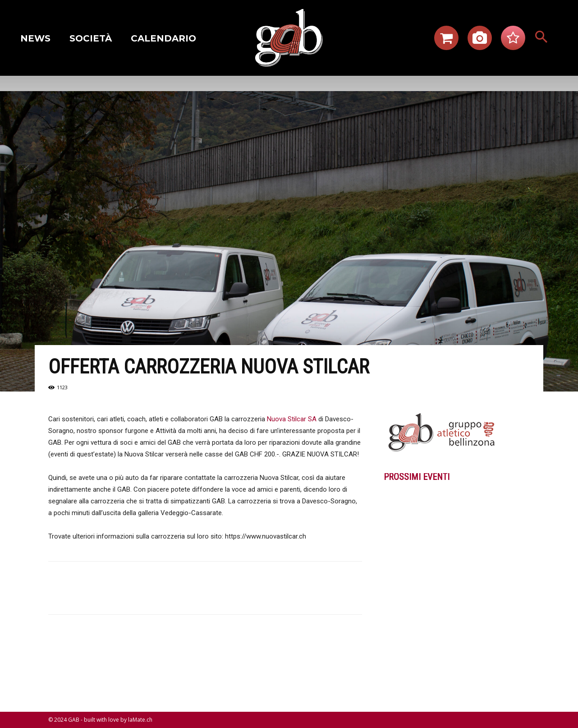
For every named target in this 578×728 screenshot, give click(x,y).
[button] (541, 38)
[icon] (446, 41)
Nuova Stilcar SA (292, 419)
